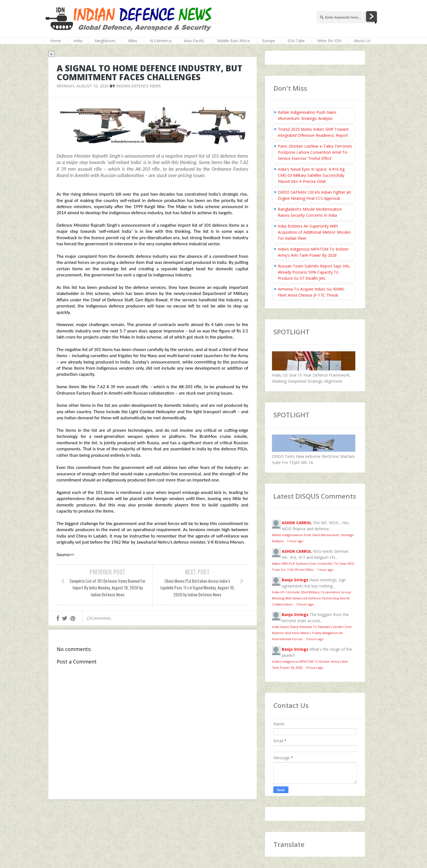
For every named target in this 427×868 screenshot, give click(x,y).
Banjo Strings (295, 580)
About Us (362, 41)
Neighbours (105, 41)
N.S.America (161, 41)
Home (56, 41)
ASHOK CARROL (297, 523)
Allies (133, 41)
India (78, 41)
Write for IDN (329, 41)
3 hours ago (305, 604)
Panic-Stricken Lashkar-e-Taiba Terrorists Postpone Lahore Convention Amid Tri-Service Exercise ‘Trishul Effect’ (315, 152)
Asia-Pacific (194, 41)
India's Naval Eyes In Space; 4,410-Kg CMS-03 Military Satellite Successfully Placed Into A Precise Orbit (311, 175)
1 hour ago (295, 541)
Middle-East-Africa (233, 41)
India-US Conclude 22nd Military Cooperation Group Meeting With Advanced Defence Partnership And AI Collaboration (311, 598)
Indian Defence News (138, 86)
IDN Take (296, 41)
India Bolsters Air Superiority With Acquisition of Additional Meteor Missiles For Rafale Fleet (314, 232)
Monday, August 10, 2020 (83, 86)
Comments (99, 618)
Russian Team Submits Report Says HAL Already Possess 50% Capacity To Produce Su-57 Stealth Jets (314, 272)
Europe (269, 41)
